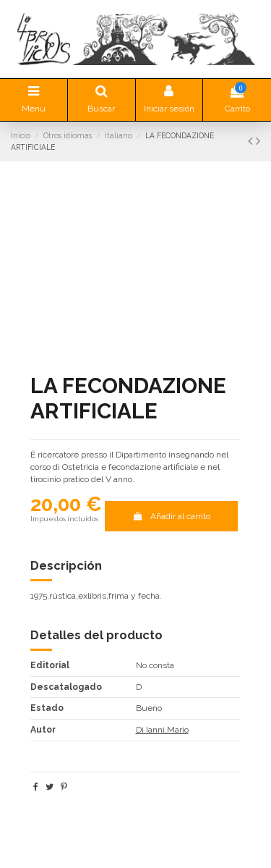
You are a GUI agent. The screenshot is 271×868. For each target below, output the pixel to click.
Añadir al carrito (171, 516)
